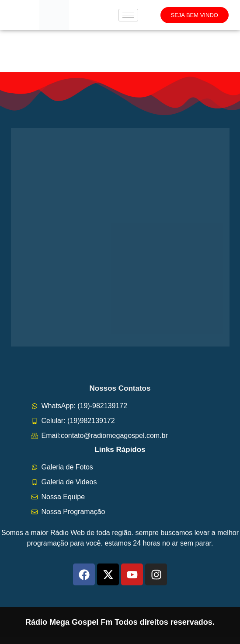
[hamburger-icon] (128, 15)
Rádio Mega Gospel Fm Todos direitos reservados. (120, 622)
